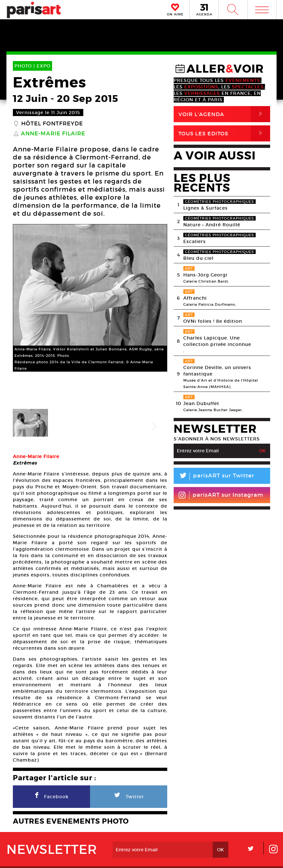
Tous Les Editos (224, 133)
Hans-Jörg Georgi (205, 275)
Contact (250, 836)
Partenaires (176, 836)
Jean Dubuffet (201, 403)
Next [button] (154, 298)
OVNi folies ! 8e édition (213, 321)
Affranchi (195, 298)
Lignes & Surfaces (205, 208)
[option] (90, 298)
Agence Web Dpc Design (242, 856)
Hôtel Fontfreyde (52, 124)
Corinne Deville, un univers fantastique (217, 371)
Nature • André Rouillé (212, 225)
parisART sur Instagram (221, 495)
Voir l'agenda (224, 114)
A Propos (45, 836)
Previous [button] (26, 298)
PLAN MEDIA (106, 836)
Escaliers (195, 241)
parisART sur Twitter (214, 477)
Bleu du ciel (198, 258)
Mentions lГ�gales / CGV (143, 856)
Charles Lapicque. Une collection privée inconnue (217, 341)
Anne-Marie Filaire (53, 134)
